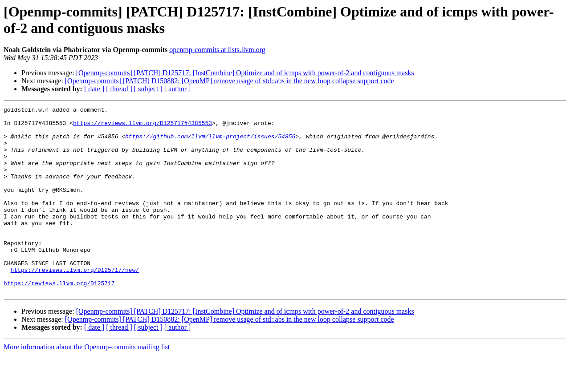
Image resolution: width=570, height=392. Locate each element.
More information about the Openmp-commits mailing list (87, 384)
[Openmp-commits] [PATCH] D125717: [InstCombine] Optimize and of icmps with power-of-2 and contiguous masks (245, 73)
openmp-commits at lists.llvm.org (217, 50)
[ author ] (178, 89)
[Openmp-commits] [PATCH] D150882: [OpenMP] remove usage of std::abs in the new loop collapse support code (230, 81)
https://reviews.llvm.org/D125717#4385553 (142, 127)
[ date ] (94, 89)
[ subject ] (148, 89)
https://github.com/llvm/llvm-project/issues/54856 (210, 143)
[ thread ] (119, 89)
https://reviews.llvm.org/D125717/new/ (75, 303)
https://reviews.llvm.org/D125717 (59, 319)
